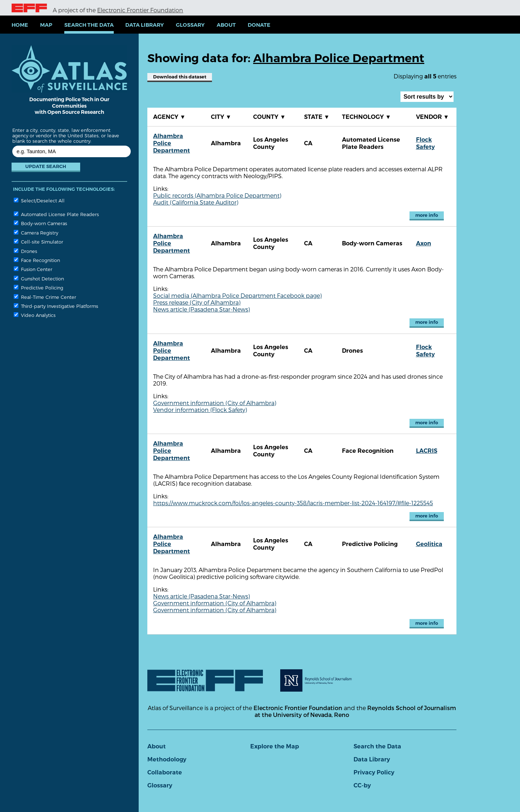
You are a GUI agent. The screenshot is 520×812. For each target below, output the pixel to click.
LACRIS (427, 451)
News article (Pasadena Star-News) (201, 309)
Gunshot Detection (39, 278)
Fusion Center (33, 269)
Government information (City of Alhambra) (215, 403)
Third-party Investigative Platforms (56, 306)
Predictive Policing (38, 287)
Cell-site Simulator (38, 242)
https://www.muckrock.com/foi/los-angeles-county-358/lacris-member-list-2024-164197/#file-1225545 (293, 503)
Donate (259, 25)
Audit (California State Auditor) (196, 202)
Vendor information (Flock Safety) (200, 410)
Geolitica (429, 544)
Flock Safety (425, 143)
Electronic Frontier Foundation (140, 10)
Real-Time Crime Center (45, 297)
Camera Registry (36, 233)
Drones (25, 251)
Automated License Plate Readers (56, 214)
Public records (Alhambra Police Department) (217, 195)
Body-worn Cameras (40, 223)
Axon (424, 243)
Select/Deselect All (39, 200)
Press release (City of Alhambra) (197, 302)
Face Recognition (37, 260)
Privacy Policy (374, 772)
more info (427, 215)
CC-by (362, 785)
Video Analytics (35, 315)
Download (180, 77)
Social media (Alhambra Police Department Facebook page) (237, 295)
